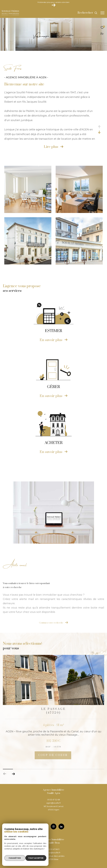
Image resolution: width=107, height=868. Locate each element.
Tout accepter (36, 859)
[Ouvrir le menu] (102, 13)
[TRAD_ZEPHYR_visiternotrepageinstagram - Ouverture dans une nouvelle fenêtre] (53, 826)
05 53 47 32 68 (54, 800)
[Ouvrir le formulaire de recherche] (88, 13)
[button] (13, 774)
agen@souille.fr (54, 803)
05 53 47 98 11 (53, 849)
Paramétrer (14, 859)
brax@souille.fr (54, 853)
